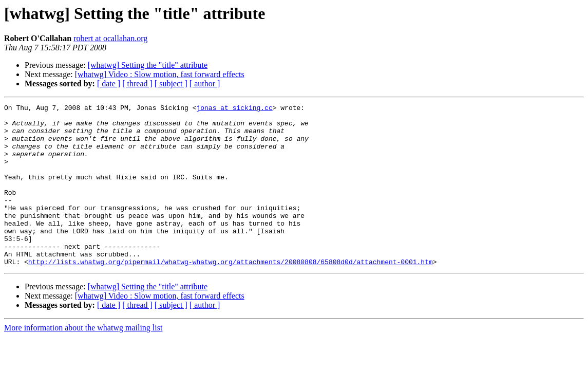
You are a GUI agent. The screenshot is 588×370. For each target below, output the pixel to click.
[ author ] (205, 84)
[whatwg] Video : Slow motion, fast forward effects (160, 74)
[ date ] (109, 84)
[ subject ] (171, 84)
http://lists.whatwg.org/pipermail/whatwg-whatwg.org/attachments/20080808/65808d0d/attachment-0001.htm (231, 294)
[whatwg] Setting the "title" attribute (148, 65)
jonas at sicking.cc (234, 109)
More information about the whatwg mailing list (83, 360)
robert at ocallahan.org (110, 38)
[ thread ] (137, 84)
